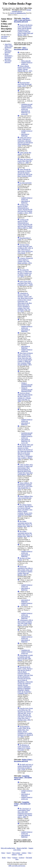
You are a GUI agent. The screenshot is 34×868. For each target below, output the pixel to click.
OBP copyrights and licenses (17, 866)
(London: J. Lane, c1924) (25, 767)
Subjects (14, 854)
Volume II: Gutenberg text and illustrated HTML (27, 390)
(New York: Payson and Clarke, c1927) (24, 84)
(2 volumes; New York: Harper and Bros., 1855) (25, 261)
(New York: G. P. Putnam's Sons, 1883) (25, 524)
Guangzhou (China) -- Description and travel (22, 804)
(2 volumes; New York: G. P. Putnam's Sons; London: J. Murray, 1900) (25, 452)
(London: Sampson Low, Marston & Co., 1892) (25, 732)
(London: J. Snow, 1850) (25, 209)
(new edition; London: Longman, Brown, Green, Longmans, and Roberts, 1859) (25, 510)
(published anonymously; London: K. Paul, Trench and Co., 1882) (25, 813)
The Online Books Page (17, 4)
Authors (24, 853)
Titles (30, 853)
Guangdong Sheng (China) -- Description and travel (23, 778)
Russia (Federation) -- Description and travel (9, 57)
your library (4, 36)
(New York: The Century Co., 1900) (25, 161)
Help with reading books (8, 848)
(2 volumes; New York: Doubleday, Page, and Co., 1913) (25, 302)
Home (3, 853)
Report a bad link (22, 848)
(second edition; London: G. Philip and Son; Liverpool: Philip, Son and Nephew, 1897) (25, 359)
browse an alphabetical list (18, 13)
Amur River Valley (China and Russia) (9, 46)
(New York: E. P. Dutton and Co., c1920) (25, 283)
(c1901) (25, 173)
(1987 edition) (25, 658)
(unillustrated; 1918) (25, 142)
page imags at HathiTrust (25, 135)
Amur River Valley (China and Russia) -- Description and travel (23, 20)
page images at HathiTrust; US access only (26, 112)
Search (9, 853)
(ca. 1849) (25, 224)
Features (15, 858)
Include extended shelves (21, 11)
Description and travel (8, 61)
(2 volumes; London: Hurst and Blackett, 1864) (25, 571)
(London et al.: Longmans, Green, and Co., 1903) (25, 273)
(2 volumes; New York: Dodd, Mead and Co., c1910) (25, 623)
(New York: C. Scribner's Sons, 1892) (25, 714)
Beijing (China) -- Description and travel (23, 760)
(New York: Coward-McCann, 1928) (25, 498)
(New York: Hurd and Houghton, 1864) (25, 470)
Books (4, 858)
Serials (20, 854)
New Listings (16, 853)
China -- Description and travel (8, 51)
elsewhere (4, 38)
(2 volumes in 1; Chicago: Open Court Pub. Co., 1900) (25, 397)
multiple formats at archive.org (27, 63)
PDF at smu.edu (26, 61)
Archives (22, 858)
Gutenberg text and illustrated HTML (27, 105)
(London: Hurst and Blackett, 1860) (25, 30)
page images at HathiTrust (26, 202)
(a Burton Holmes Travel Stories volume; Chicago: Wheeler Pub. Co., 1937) (25, 68)
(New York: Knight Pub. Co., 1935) (25, 486)
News (9, 858)
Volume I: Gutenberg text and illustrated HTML (27, 385)
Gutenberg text (26, 650)
